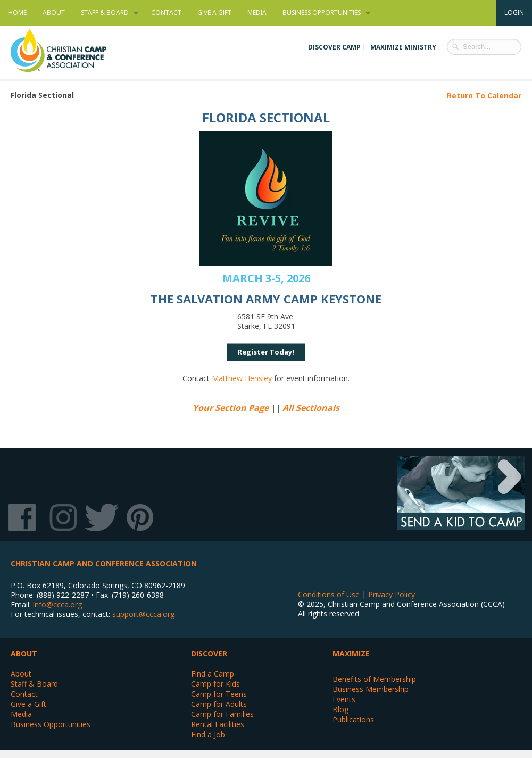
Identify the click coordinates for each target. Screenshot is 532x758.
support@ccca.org (143, 614)
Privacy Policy (392, 594)
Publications (353, 719)
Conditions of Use (329, 594)
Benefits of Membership (374, 679)
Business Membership (371, 689)
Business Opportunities (322, 13)
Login (514, 13)
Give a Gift (214, 13)
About (54, 13)
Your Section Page (231, 408)
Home (17, 13)
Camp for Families (222, 714)
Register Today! (266, 352)
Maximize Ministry (403, 47)
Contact (166, 13)
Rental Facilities (218, 724)
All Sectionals (311, 408)
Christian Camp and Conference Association (69, 51)
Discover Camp (334, 47)
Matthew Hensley (242, 378)
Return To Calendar (484, 96)
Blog (340, 709)
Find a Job (208, 734)
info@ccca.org (57, 604)
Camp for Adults (219, 704)
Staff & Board (106, 13)
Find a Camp (213, 674)
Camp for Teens (219, 694)
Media (257, 13)
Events (344, 699)
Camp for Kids (215, 684)
